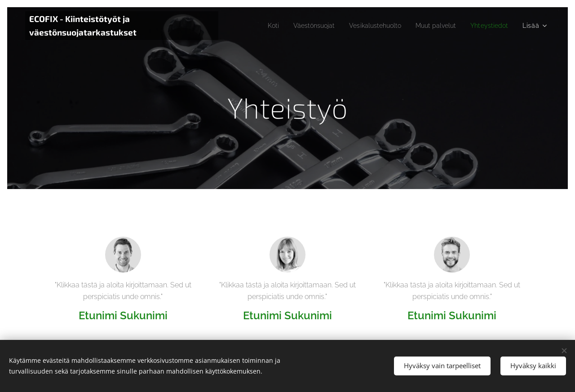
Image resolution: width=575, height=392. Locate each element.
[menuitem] (255, 26)
